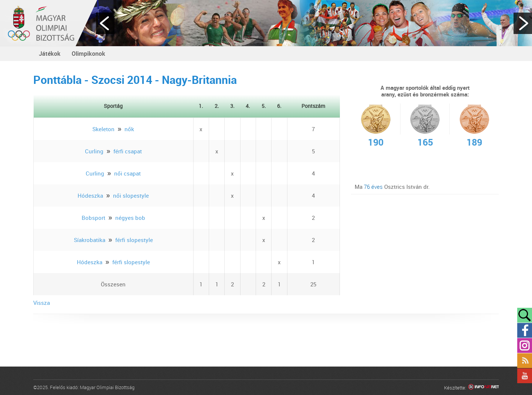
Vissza (42, 303)
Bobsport (93, 218)
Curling (94, 151)
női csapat (127, 173)
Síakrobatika (90, 240)
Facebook (525, 330)
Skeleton (103, 129)
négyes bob (130, 218)
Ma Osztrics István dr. (392, 187)
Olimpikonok (88, 54)
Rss (525, 361)
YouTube (525, 376)
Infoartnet (483, 388)
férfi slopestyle (134, 240)
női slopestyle (131, 195)
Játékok (50, 54)
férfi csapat (128, 151)
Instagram (525, 345)
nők (129, 129)
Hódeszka (90, 195)
